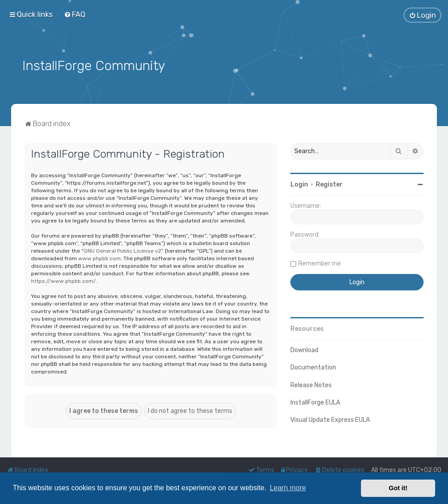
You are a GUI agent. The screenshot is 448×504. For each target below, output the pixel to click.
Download (304, 350)
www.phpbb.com (99, 258)
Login (299, 184)
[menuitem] (75, 14)
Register (329, 184)
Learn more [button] (288, 488)
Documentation (313, 367)
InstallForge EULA (315, 402)
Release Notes (311, 384)
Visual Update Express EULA (330, 419)
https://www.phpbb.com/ (63, 280)
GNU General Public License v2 (122, 250)
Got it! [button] (398, 488)
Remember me (320, 263)
